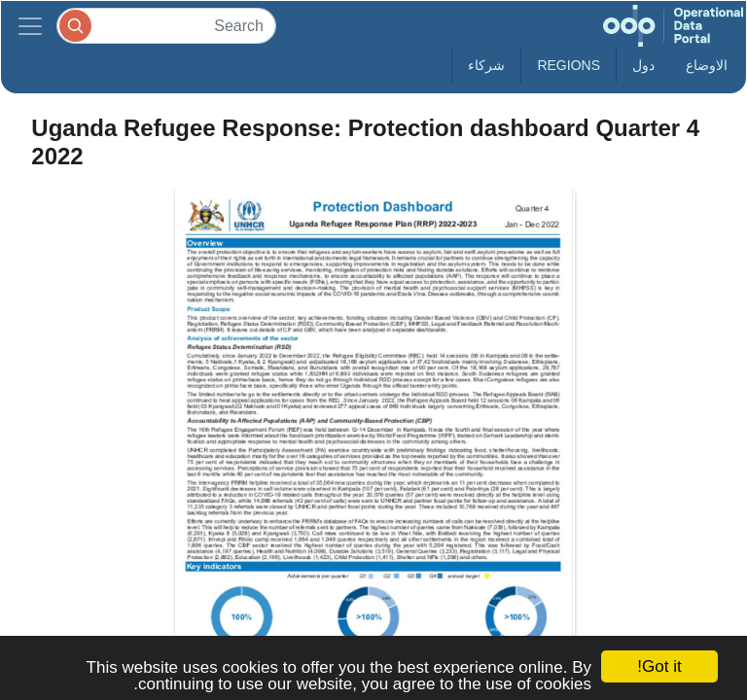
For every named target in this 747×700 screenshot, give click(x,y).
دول (643, 65)
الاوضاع (707, 65)
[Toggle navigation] (30, 26)
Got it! (659, 666)
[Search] (166, 26)
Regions (569, 65)
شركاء (486, 65)
